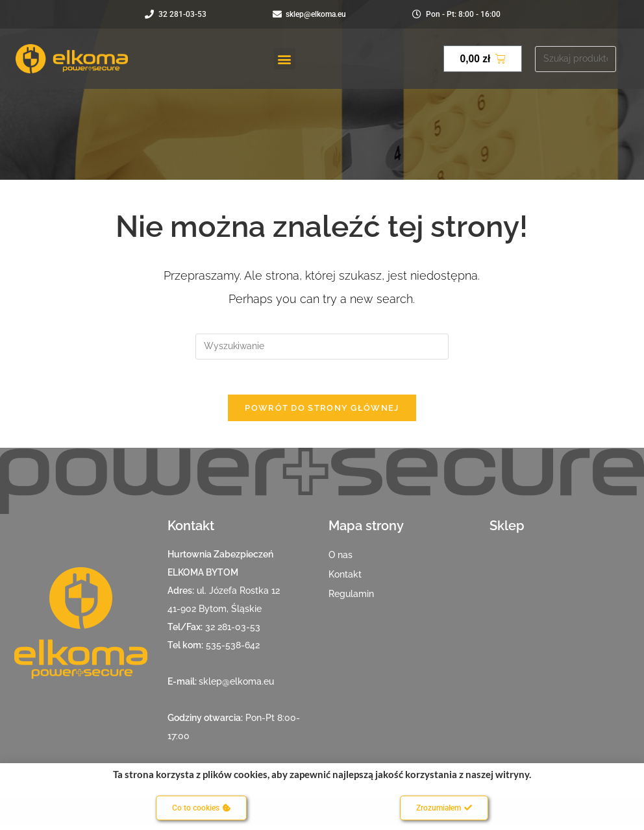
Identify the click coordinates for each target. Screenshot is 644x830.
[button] (285, 59)
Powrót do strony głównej (322, 412)
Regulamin (351, 598)
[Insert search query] (322, 347)
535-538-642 (233, 650)
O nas (341, 559)
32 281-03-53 (233, 631)
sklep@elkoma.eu (236, 686)
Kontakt (345, 579)
